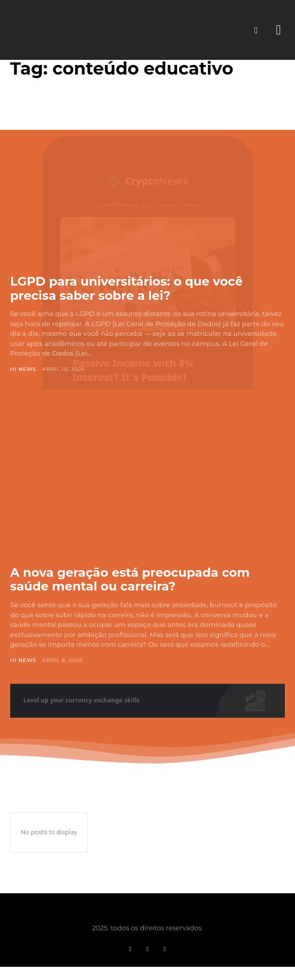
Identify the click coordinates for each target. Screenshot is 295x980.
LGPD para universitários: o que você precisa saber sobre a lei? (126, 288)
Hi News (23, 369)
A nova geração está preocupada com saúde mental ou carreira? (130, 580)
